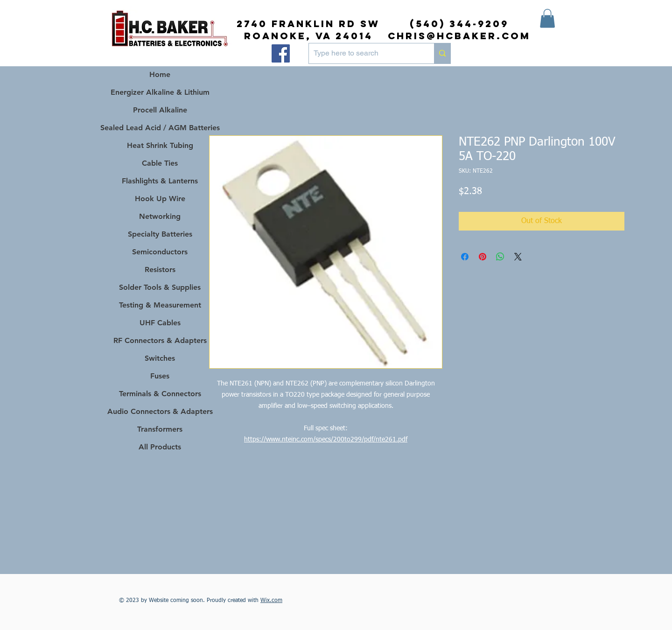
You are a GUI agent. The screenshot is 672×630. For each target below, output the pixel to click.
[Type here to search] (364, 53)
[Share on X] (518, 257)
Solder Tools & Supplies (160, 287)
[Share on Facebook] (465, 257)
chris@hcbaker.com (459, 36)
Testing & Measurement (160, 305)
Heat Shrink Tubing (160, 145)
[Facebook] (281, 53)
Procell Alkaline (160, 110)
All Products (160, 447)
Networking (160, 216)
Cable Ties (160, 163)
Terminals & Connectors (160, 394)
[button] (547, 18)
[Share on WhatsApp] (500, 257)
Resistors (160, 269)
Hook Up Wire (160, 199)
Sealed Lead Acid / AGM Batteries (160, 128)
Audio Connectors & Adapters (160, 411)
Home (160, 74)
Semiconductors (160, 252)
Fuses (160, 376)
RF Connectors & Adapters (160, 340)
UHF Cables (160, 323)
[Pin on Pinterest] (483, 257)
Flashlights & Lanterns (160, 181)
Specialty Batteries (160, 234)
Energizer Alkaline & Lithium (160, 92)
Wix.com (271, 601)
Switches (160, 358)
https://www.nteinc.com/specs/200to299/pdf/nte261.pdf (326, 440)
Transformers (160, 429)
